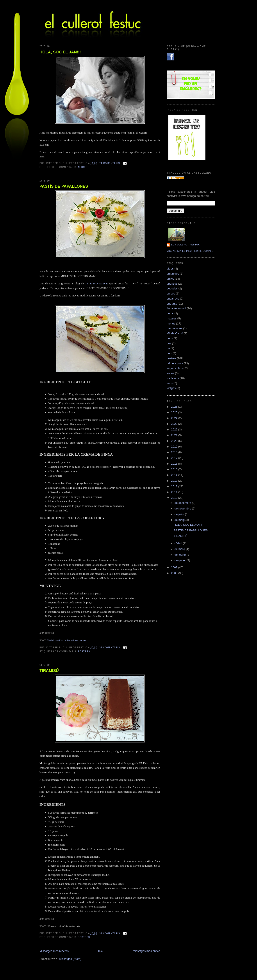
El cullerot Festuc (186, 245)
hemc (170, 313)
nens (170, 338)
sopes (170, 373)
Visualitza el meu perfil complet (191, 251)
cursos (171, 293)
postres (84, 651)
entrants (172, 304)
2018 (175, 452)
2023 (175, 424)
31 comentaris (110, 933)
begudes (172, 288)
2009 (175, 567)
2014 (175, 475)
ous (169, 343)
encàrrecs (173, 299)
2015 (175, 469)
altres (83, 167)
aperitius (172, 284)
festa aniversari (176, 308)
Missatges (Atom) (70, 959)
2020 (175, 441)
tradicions (173, 378)
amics (170, 279)
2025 (175, 412)
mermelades (175, 328)
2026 (175, 407)
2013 (175, 481)
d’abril (179, 543)
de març (180, 549)
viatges (171, 388)
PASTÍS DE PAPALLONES (64, 186)
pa (168, 348)
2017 (175, 458)
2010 (175, 498)
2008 (175, 573)
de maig (180, 520)
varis (170, 383)
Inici (101, 951)
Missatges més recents (54, 951)
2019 (175, 447)
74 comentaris (110, 163)
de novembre (183, 509)
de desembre (183, 503)
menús (171, 323)
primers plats (175, 363)
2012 (175, 486)
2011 (175, 492)
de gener (181, 560)
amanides (173, 274)
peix (169, 353)
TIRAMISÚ (49, 671)
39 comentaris (110, 648)
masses (172, 318)
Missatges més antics (146, 951)
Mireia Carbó (175, 333)
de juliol (180, 514)
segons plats (175, 368)
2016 (175, 464)
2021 (175, 435)
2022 (175, 429)
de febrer (181, 555)
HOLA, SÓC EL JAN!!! (60, 52)
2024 (175, 418)
